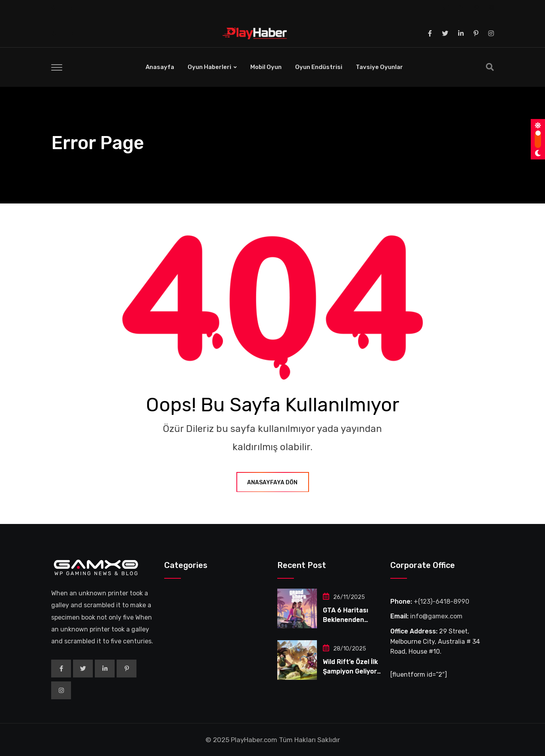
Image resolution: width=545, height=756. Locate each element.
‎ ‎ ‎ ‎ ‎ (81, 8)
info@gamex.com (436, 616)
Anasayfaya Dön (273, 483)
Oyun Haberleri (209, 67)
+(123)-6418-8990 (441, 602)
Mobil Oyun (266, 67)
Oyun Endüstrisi (319, 67)
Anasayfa (160, 67)
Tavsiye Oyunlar (379, 67)
